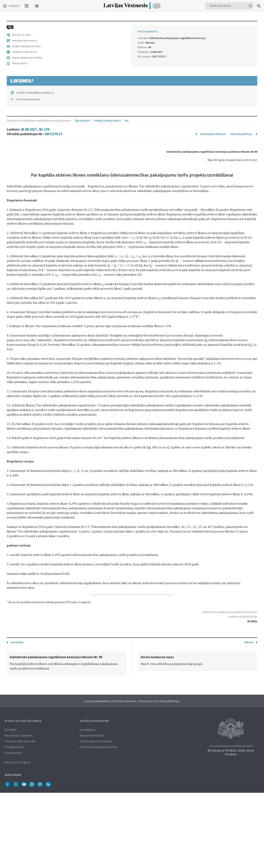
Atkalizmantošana (92, 735)
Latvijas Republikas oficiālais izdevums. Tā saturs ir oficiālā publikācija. (132, 701)
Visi (127, 121)
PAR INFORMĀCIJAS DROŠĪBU (27, 58)
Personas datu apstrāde (20, 741)
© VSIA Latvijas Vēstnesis (23, 721)
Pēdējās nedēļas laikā (107, 121)
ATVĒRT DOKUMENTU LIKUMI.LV (35, 93)
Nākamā (249, 642)
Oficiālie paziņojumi (94, 721)
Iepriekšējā (17, 642)
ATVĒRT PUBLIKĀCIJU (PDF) (26, 46)
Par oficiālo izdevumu (19, 735)
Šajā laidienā (82, 121)
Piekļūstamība (14, 747)
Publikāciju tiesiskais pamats (99, 747)
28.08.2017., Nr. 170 (35, 129)
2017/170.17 (53, 134)
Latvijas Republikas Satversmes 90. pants (231, 746)
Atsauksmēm (13, 753)
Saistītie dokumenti (28, 99)
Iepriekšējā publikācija (213, 134)
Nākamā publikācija (242, 134)
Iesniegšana (87, 730)
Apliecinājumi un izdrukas (96, 741)
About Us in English (17, 762)
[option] (66, 664)
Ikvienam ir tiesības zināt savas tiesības (231, 752)
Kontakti (11, 730)
